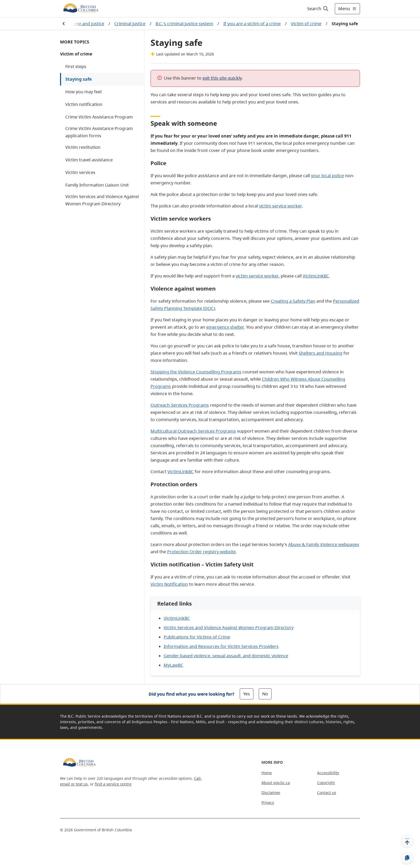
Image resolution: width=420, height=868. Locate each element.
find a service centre (113, 784)
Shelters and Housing (320, 353)
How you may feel (83, 92)
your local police (327, 176)
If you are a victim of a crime (252, 24)
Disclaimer (271, 793)
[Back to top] (407, 841)
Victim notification (84, 104)
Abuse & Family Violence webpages (324, 544)
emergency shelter (225, 327)
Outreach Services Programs (180, 405)
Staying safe (78, 79)
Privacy (268, 802)
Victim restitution (83, 147)
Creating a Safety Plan (293, 301)
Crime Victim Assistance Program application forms (99, 132)
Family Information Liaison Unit (97, 185)
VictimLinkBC (316, 276)
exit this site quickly (222, 78)
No (265, 694)
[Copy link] (407, 858)
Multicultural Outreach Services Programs (193, 431)
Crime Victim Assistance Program (99, 117)
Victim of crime (306, 24)
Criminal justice (130, 24)
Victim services (80, 172)
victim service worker (280, 206)
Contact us (327, 793)
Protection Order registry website (201, 552)
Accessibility (328, 773)
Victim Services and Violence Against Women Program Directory (102, 200)
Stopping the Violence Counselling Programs (196, 372)
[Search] (318, 9)
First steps (76, 66)
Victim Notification (169, 584)
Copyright (326, 783)
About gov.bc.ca (276, 783)
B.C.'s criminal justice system (184, 24)
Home (267, 773)
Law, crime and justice (82, 24)
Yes (247, 694)
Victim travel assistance (89, 160)
